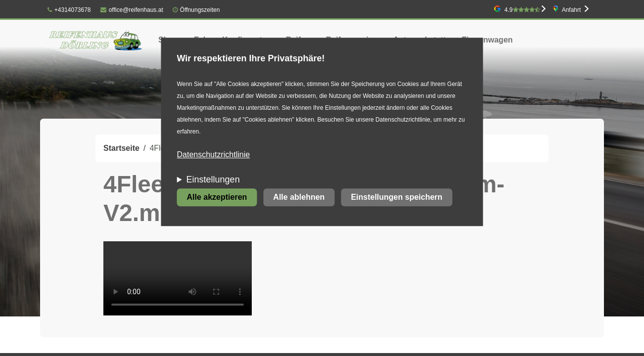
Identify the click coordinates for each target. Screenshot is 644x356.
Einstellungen (213, 180)
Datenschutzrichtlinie (214, 155)
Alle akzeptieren (217, 198)
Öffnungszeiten (200, 10)
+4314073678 (69, 10)
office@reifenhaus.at (132, 10)
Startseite (121, 148)
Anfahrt (572, 10)
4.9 (522, 10)
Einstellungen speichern (396, 198)
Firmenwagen (487, 40)
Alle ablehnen (299, 198)
